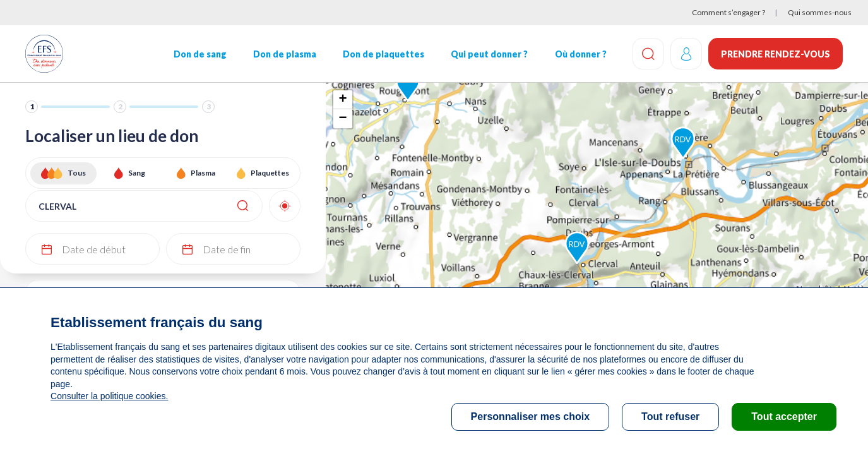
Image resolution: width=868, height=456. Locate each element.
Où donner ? (581, 54)
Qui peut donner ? (489, 54)
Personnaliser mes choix (531, 417)
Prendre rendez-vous (776, 54)
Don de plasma (285, 54)
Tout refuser (670, 417)
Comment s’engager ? (728, 12)
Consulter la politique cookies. (109, 396)
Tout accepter (784, 417)
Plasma (203, 173)
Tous (77, 173)
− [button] (343, 119)
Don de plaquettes (383, 54)
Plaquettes (270, 173)
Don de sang (200, 54)
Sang (137, 173)
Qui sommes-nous (820, 12)
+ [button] (343, 100)
